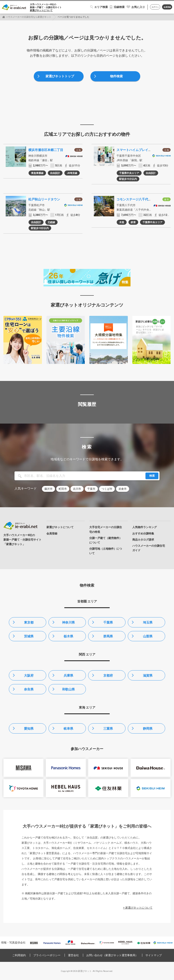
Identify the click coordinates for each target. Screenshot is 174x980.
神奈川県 (68, 622)
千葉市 (91, 489)
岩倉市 (123, 489)
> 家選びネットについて (138, 908)
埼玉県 (148, 622)
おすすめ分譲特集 (143, 534)
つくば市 (107, 489)
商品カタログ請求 (143, 540)
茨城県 (29, 636)
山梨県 (148, 636)
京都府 (108, 675)
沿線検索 (119, 7)
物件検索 (116, 76)
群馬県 (108, 636)
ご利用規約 (19, 955)
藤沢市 (48, 489)
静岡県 (148, 729)
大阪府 (29, 675)
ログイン (155, 7)
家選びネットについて (41, 10)
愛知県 (29, 729)
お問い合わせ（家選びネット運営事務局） (112, 955)
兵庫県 (68, 675)
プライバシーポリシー (47, 955)
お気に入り (138, 7)
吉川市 (77, 489)
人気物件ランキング (145, 527)
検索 (152, 476)
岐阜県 (68, 729)
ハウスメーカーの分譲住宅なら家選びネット (29, 17)
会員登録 (167, 7)
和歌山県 (68, 689)
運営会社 (73, 955)
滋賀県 (148, 675)
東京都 (29, 622)
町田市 (63, 489)
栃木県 (68, 636)
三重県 (108, 729)
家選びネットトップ (60, 76)
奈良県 (29, 689)
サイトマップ (154, 955)
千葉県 (108, 622)
